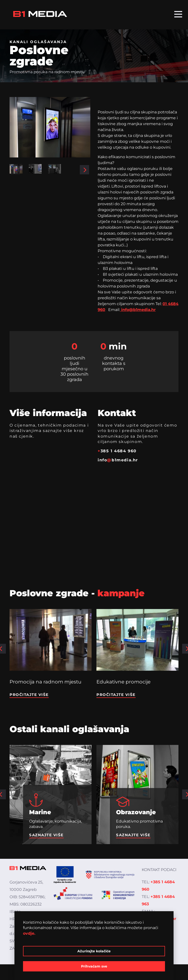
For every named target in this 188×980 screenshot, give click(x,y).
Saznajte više (46, 835)
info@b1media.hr (138, 310)
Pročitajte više (29, 695)
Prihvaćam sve (94, 966)
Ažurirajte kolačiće (94, 951)
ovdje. (29, 933)
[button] (15, 170)
